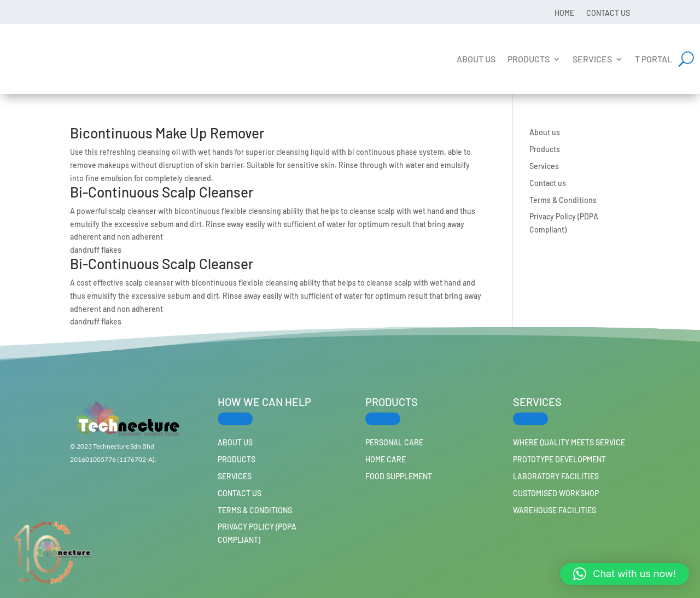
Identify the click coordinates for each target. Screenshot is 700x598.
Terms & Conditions (563, 200)
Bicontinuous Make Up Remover (167, 133)
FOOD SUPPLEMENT (399, 476)
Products (529, 59)
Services (592, 59)
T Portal (654, 59)
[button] (625, 574)
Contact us (608, 13)
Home (564, 13)
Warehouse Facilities (555, 510)
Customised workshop (556, 493)
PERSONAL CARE (394, 442)
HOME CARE (386, 459)
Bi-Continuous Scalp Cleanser (162, 192)
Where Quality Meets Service (569, 442)
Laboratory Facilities (556, 476)
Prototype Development (559, 459)
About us (476, 59)
